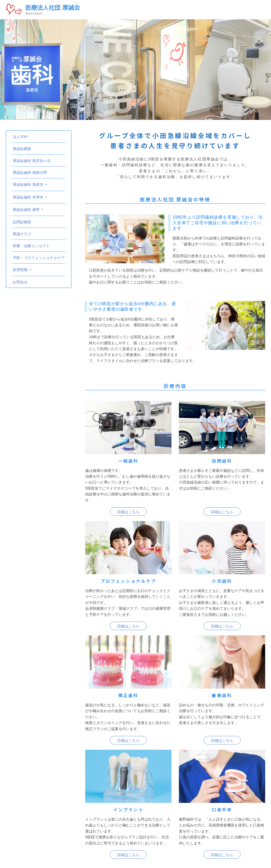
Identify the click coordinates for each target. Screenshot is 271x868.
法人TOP (20, 137)
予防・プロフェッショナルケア (39, 258)
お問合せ (20, 282)
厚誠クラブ (22, 234)
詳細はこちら (128, 512)
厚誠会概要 (22, 149)
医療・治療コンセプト (31, 246)
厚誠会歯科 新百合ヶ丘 (32, 161)
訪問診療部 (22, 222)
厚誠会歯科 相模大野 (30, 173)
